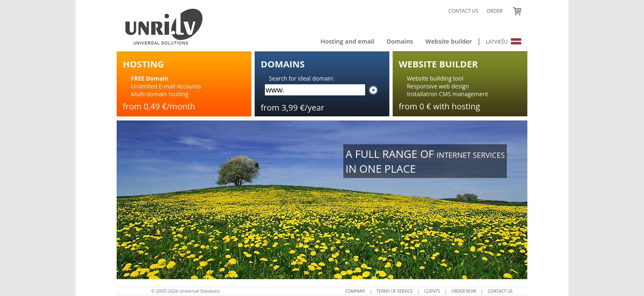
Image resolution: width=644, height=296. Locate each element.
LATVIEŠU (504, 42)
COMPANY (355, 291)
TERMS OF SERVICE (395, 291)
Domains (400, 41)
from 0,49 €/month (159, 106)
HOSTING (143, 64)
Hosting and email (347, 41)
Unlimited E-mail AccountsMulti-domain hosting (166, 86)
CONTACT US (463, 11)
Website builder (448, 41)
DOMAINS (283, 64)
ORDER (494, 11)
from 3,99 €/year (293, 108)
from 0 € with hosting (439, 106)
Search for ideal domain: (302, 78)
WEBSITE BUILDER (438, 64)
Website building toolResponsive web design (438, 82)
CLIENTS (432, 291)
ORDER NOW (464, 291)
